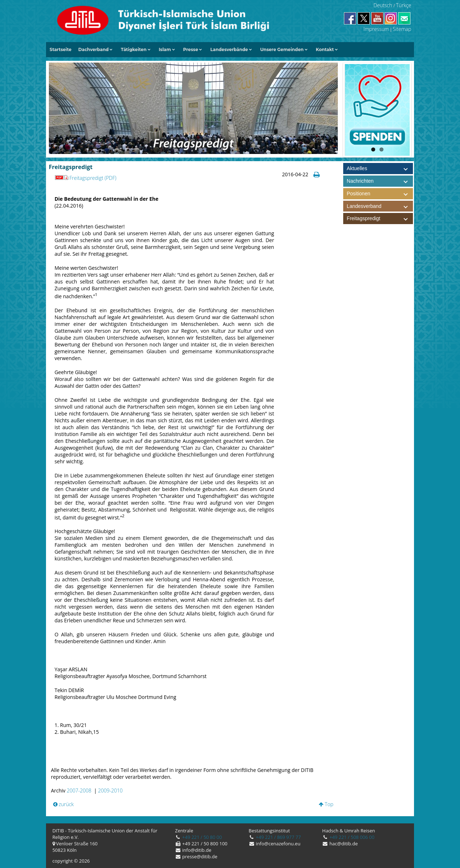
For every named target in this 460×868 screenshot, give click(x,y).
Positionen (380, 194)
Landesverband (380, 206)
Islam (165, 49)
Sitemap (402, 29)
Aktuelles (357, 168)
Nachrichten (360, 181)
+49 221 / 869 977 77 (278, 837)
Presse (191, 49)
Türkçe (404, 5)
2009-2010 (110, 790)
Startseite (61, 49)
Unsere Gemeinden (282, 49)
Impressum (376, 29)
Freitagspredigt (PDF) (86, 178)
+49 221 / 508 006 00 (351, 837)
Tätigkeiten (134, 49)
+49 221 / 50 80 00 (202, 837)
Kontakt (325, 49)
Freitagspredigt (380, 219)
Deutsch (383, 5)
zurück (64, 804)
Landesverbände (229, 49)
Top (326, 804)
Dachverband (94, 49)
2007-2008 (79, 790)
